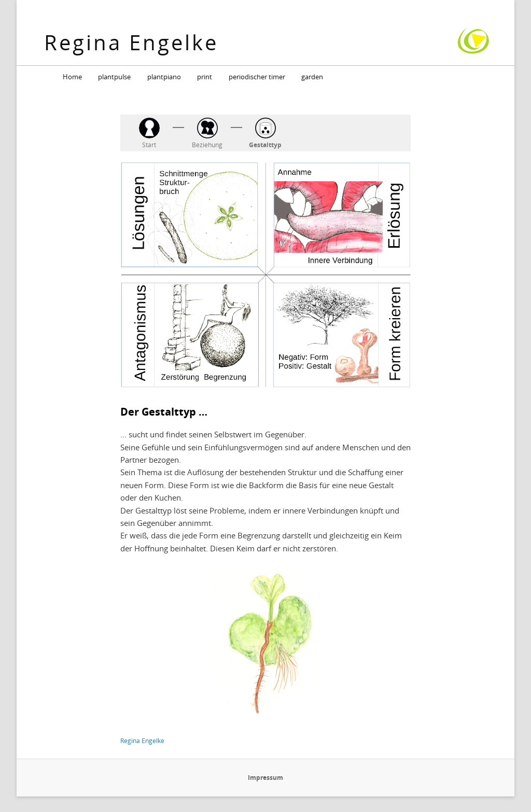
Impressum (265, 778)
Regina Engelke (131, 42)
